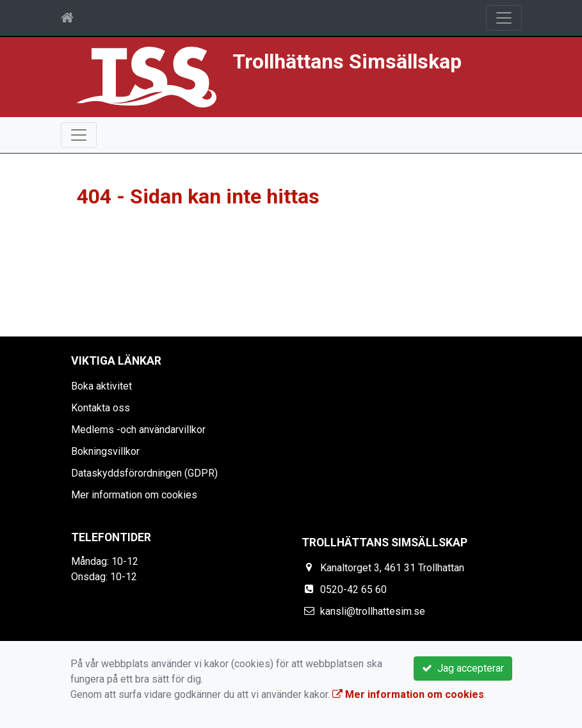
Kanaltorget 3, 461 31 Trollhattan (392, 568)
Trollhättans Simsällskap (347, 61)
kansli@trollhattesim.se (373, 611)
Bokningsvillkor (105, 451)
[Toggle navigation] (504, 18)
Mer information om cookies (134, 495)
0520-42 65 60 (353, 590)
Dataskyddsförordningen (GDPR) (144, 473)
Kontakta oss (101, 408)
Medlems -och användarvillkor (138, 430)
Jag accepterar (463, 668)
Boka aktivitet (101, 386)
